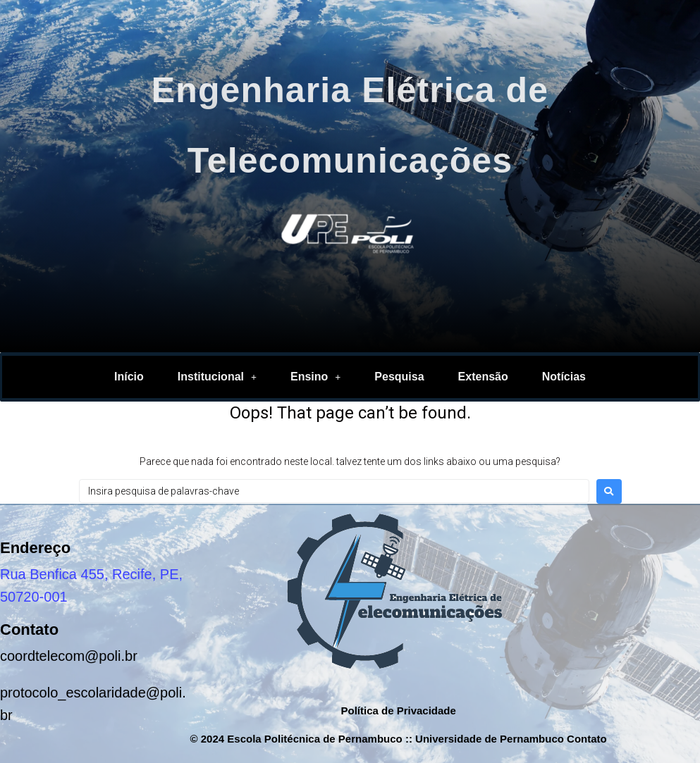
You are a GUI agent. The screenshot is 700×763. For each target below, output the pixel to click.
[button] (217, 377)
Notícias (564, 377)
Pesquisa (399, 377)
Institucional (217, 377)
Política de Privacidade (398, 711)
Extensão (483, 377)
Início (129, 377)
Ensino (315, 377)
